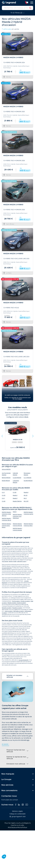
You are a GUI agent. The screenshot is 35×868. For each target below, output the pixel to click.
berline (11, 561)
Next (33, 436)
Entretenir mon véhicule (16, 764)
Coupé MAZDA (17, 478)
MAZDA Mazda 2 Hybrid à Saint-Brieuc (6, 525)
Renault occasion (7, 608)
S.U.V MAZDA (27, 478)
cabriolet (19, 561)
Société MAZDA (28, 481)
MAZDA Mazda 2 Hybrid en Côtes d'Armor (6, 514)
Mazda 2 (15, 495)
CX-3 (3, 492)
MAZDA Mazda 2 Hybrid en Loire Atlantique (17, 516)
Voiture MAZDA (6, 469)
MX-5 (25, 498)
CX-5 (3, 498)
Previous (2, 436)
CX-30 (4, 495)
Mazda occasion (12, 603)
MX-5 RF (26, 501)
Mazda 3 (15, 498)
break (15, 561)
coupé (24, 561)
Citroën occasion (25, 601)
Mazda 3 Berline (17, 501)
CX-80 (15, 492)
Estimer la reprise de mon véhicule (16, 758)
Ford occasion (16, 601)
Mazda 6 (26, 492)
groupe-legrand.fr (7, 568)
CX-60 (4, 501)
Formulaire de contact (10, 800)
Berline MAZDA (6, 478)
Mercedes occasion (19, 611)
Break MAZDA (6, 481)
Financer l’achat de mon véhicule (16, 751)
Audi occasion (9, 611)
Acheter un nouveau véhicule (14, 676)
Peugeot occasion (17, 608)
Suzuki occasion (21, 603)
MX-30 (26, 495)
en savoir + (6, 744)
